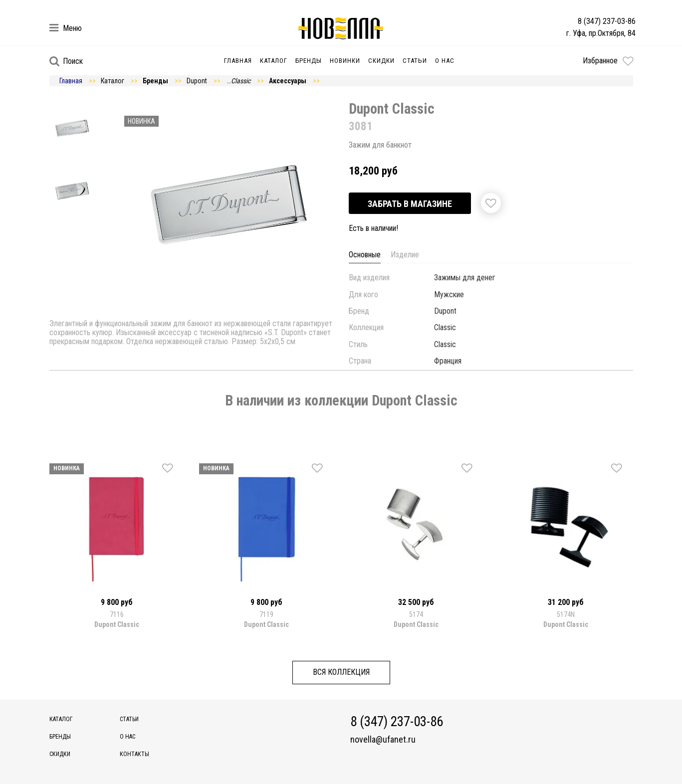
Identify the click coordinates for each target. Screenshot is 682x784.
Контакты (134, 754)
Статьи (415, 61)
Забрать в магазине (410, 204)
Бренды (309, 61)
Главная (238, 61)
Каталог (274, 61)
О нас (445, 61)
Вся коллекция (341, 672)
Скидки (381, 61)
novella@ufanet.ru (383, 740)
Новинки (345, 61)
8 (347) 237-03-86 (607, 21)
